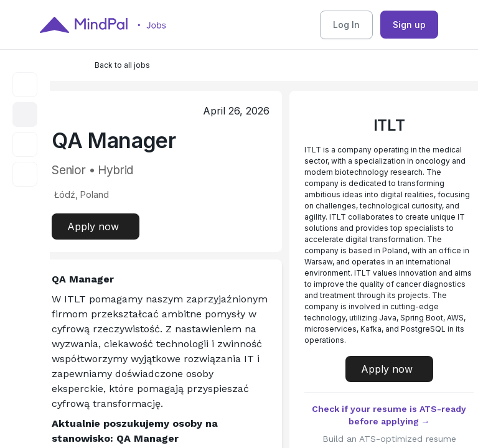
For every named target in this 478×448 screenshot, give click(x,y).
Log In (346, 25)
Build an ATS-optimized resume (389, 439)
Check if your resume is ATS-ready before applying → (389, 415)
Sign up (409, 25)
